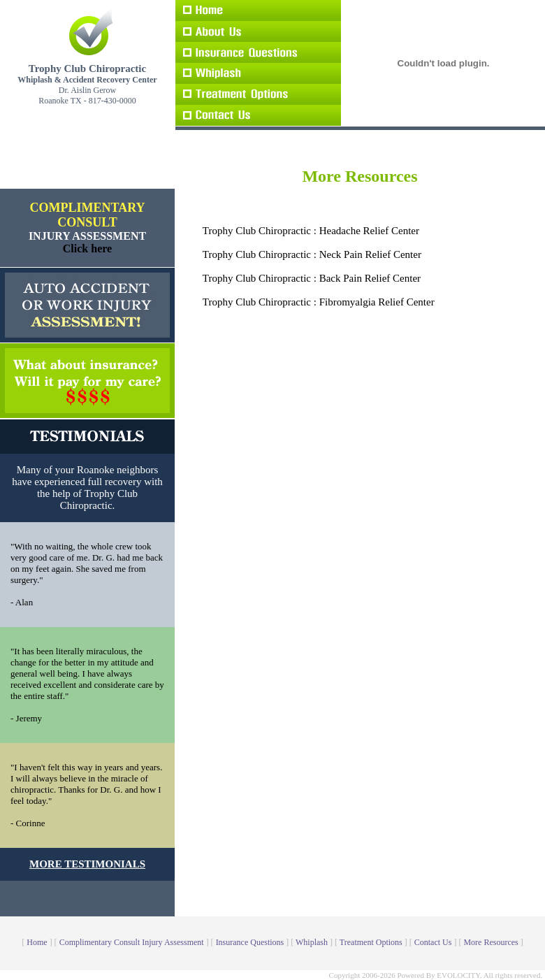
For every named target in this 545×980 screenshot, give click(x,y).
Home (37, 942)
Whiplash (312, 942)
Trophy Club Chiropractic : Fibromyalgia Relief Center (319, 302)
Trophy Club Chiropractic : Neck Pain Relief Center (312, 254)
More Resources (490, 942)
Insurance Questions (250, 942)
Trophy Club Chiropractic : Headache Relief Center (311, 231)
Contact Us (433, 942)
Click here (87, 248)
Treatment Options (371, 942)
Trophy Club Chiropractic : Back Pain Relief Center (312, 278)
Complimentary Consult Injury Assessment (132, 942)
